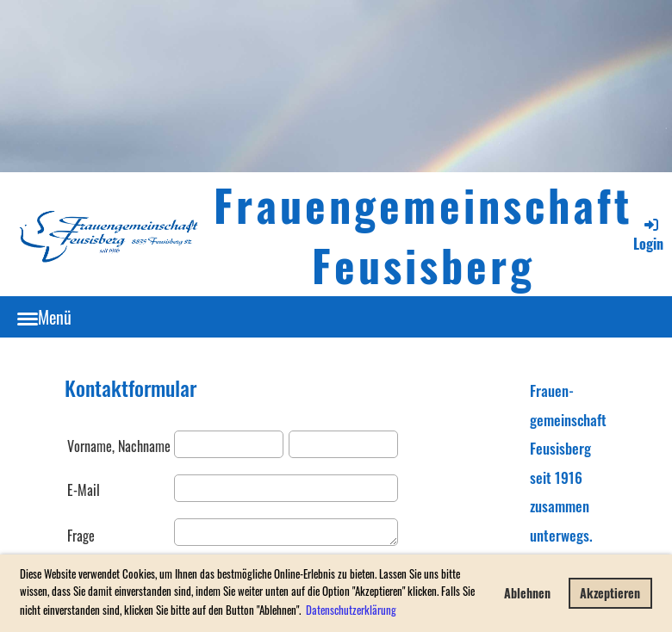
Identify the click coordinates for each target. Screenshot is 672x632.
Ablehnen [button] (527, 593)
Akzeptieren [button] (610, 593)
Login (648, 235)
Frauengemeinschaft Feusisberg (423, 234)
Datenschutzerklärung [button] (351, 610)
